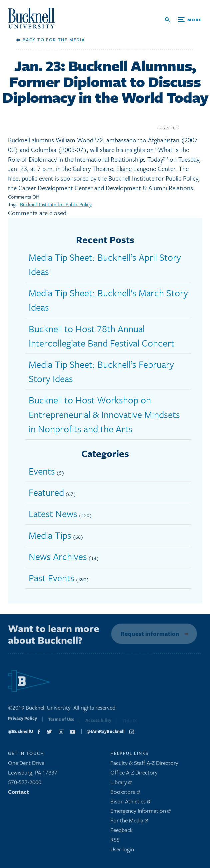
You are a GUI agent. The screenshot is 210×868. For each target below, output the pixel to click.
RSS (115, 841)
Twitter (198, 128)
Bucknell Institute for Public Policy (56, 204)
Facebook (186, 128)
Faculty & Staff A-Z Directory (144, 765)
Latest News (53, 513)
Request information (149, 634)
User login (122, 851)
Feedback (121, 832)
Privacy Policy (22, 722)
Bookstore (125, 793)
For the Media (65, 40)
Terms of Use (61, 722)
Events (42, 471)
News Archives (58, 556)
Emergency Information (140, 813)
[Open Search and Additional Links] (183, 20)
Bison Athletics (130, 803)
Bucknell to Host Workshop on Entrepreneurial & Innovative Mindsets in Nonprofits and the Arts (104, 414)
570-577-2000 (25, 784)
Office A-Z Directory (134, 774)
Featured (46, 492)
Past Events (51, 578)
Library (121, 784)
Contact (18, 793)
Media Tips (50, 535)
